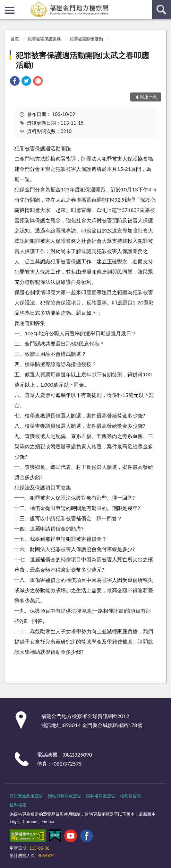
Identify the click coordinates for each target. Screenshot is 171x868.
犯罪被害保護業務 (44, 39)
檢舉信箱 (18, 805)
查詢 (161, 10)
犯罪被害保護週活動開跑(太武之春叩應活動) (82, 60)
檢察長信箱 (130, 796)
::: (5, 5)
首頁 (15, 39)
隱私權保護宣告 (101, 796)
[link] (15, 82)
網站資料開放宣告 (64, 796)
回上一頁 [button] (149, 97)
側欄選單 (10, 10)
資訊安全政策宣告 (26, 796)
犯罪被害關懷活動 (86, 39)
